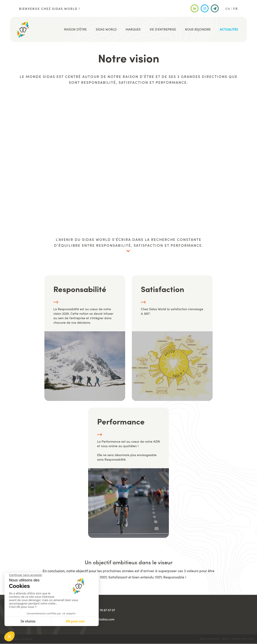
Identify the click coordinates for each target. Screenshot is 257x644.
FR (236, 9)
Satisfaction (162, 289)
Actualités (229, 29)
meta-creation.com (238, 639)
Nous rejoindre (198, 29)
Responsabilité (80, 289)
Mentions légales (18, 639)
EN (228, 9)
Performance (121, 421)
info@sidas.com (103, 619)
